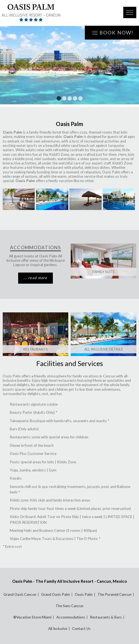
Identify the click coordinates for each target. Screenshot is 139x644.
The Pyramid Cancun (114, 594)
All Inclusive (58, 629)
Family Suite (104, 272)
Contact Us (81, 629)
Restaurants (35, 349)
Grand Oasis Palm (56, 594)
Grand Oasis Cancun (20, 594)
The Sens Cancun (69, 606)
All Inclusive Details (104, 349)
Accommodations (71, 617)
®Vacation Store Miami (32, 617)
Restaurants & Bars (106, 617)
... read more (35, 278)
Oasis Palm (84, 594)
